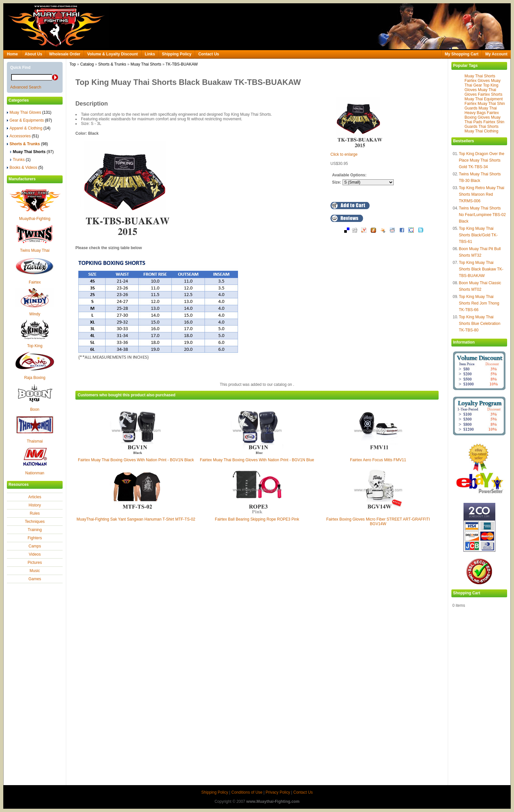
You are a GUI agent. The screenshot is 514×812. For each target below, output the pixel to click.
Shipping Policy (177, 54)
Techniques (35, 522)
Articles (35, 497)
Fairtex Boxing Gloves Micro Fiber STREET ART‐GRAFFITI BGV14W (378, 522)
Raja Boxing (35, 378)
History (35, 505)
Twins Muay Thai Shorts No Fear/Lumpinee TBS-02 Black (482, 215)
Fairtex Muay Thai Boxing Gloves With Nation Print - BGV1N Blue (257, 460)
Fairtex (35, 282)
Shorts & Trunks (112, 64)
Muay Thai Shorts (480, 76)
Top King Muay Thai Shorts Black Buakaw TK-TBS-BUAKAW (481, 269)
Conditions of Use (247, 792)
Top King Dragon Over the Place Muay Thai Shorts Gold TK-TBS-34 (482, 160)
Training (35, 530)
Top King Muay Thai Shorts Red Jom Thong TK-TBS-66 (479, 303)
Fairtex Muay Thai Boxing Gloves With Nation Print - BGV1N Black (136, 460)
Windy (35, 314)
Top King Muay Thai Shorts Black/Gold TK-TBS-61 (478, 235)
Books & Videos (25, 168)
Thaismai (35, 441)
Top (73, 64)
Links (150, 54)
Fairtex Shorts (490, 94)
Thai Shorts (488, 127)
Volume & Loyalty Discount (112, 54)
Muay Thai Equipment (484, 99)
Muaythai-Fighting (35, 219)
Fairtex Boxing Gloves (482, 115)
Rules (35, 513)
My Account (496, 54)
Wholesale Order (65, 54)
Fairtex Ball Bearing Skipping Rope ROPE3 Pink (257, 519)
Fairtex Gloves (477, 81)
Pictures (35, 563)
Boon (35, 409)
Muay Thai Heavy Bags (481, 110)
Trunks (20, 160)
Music (35, 571)
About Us (33, 54)
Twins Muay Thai (35, 250)
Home (12, 54)
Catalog (87, 64)
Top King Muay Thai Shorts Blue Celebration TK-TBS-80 (480, 324)
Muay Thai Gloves (29, 112)
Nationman (35, 473)
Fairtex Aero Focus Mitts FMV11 (378, 460)
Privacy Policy (278, 792)
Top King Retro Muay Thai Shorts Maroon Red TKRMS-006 (482, 194)
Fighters (35, 538)
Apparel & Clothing (29, 128)
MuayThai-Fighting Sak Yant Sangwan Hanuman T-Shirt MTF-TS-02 (136, 519)
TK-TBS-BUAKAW (182, 64)
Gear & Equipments (29, 120)
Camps (35, 546)
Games (35, 579)
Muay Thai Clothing (481, 131)
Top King (35, 346)
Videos (35, 554)
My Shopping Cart (462, 54)
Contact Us (209, 54)
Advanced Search (26, 87)
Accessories (23, 136)
